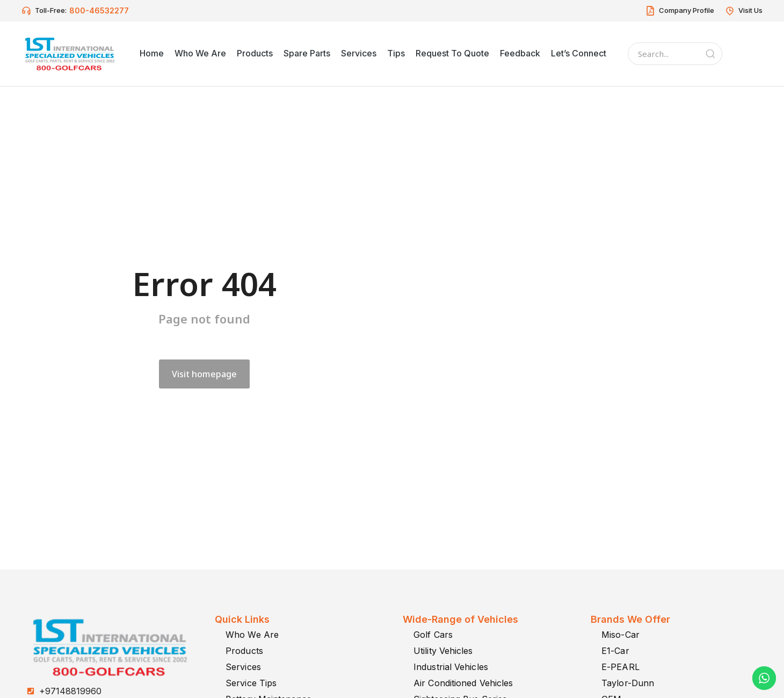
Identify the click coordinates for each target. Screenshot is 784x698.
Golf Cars (433, 635)
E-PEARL (620, 667)
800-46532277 (99, 10)
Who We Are (252, 635)
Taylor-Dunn (628, 683)
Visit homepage (204, 374)
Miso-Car (620, 635)
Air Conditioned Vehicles (463, 683)
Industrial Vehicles (451, 667)
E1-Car (615, 651)
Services (243, 667)
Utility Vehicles (443, 651)
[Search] (710, 54)
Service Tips (251, 683)
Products (244, 651)
